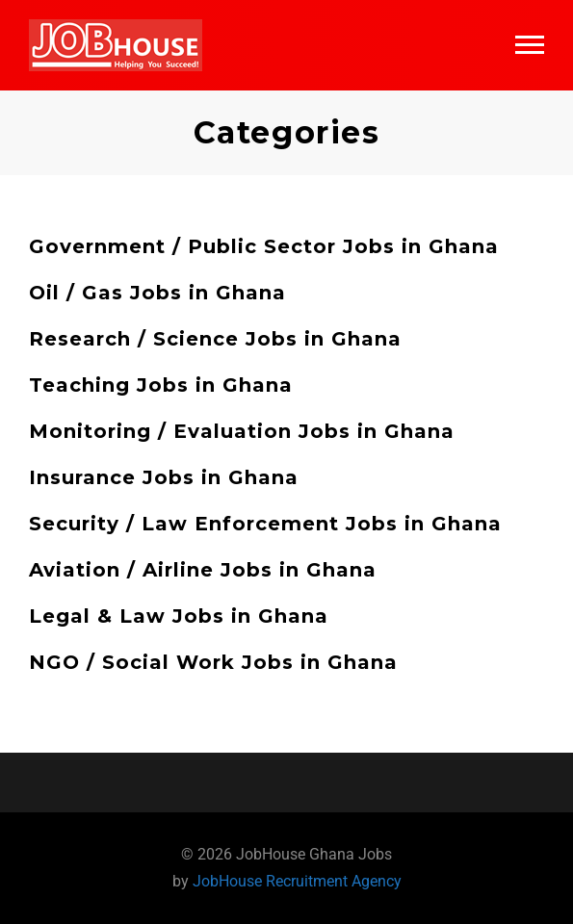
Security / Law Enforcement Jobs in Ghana (265, 524)
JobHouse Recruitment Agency (297, 881)
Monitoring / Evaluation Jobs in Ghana (242, 431)
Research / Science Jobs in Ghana (215, 339)
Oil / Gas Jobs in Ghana (157, 293)
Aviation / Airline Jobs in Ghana (203, 570)
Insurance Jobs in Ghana (164, 477)
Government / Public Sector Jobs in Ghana (264, 246)
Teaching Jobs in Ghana (161, 385)
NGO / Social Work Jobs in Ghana (213, 662)
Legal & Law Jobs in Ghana (179, 616)
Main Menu (530, 45)
